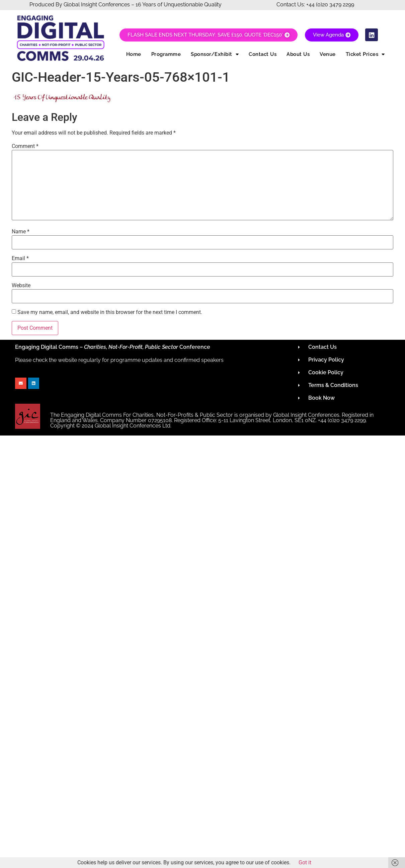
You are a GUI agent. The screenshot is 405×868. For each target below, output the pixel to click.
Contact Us (263, 54)
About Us (298, 54)
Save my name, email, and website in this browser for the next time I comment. (110, 312)
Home (134, 54)
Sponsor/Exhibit (215, 54)
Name (21, 232)
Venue (328, 54)
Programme (166, 54)
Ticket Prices (365, 54)
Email (20, 258)
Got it (305, 862)
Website (21, 286)
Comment (25, 146)
